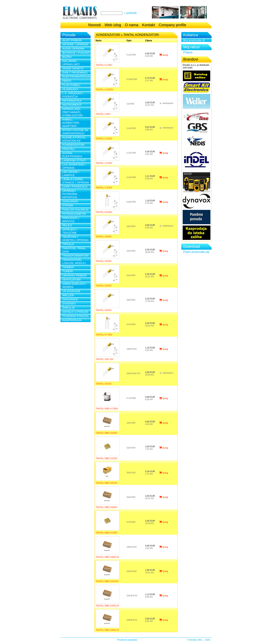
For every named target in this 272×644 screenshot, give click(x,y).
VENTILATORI (71, 280)
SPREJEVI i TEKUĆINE (70, 231)
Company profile (172, 25)
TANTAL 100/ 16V (105, 359)
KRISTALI (69, 149)
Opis (129, 41)
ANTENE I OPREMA (75, 44)
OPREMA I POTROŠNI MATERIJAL (70, 194)
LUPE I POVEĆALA (75, 187)
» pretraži (130, 13)
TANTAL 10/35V (104, 237)
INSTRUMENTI (72, 105)
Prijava (188, 52)
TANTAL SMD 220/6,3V (107, 606)
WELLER (68, 295)
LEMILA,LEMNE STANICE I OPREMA (76, 181)
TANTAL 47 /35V (104, 335)
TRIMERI (68, 267)
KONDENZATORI (73, 145)
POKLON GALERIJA (75, 210)
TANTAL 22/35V (104, 286)
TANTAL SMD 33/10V (106, 483)
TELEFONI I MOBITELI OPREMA (75, 238)
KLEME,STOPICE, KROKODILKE (74, 139)
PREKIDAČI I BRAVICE (71, 220)
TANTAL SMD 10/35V (106, 433)
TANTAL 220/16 (104, 384)
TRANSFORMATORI (75, 256)
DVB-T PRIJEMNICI (75, 73)
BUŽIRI (67, 57)
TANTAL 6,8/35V (104, 212)
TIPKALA (68, 244)
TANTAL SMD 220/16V (107, 581)
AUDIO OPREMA (73, 49)
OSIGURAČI (70, 201)
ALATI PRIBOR (72, 40)
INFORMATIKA (72, 101)
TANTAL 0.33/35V (105, 90)
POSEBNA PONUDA (76, 316)
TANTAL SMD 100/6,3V (107, 557)
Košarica (191, 35)
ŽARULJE (69, 308)
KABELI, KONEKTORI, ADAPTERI (71, 123)
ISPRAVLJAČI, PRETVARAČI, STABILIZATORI (73, 112)
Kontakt (148, 25)
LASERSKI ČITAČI (74, 160)
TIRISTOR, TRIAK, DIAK (74, 250)
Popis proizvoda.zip (196, 252)
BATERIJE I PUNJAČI (76, 53)
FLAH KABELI (71, 85)
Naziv (99, 41)
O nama (132, 25)
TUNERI (68, 271)
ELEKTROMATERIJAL (76, 77)
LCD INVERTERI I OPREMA (74, 166)
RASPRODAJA (72, 320)
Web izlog (113, 25)
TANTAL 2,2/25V (104, 139)
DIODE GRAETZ (73, 68)
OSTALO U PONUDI (75, 312)
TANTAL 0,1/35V (104, 65)
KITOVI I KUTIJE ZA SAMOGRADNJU (75, 132)
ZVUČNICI (69, 304)
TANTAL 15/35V (104, 261)
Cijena (149, 41)
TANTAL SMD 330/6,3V (107, 630)
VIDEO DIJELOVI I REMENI (74, 285)
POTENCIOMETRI (74, 214)
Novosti (95, 25)
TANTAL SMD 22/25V (106, 458)
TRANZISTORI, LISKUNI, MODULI (74, 261)
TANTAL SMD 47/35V (106, 533)
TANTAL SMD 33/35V (106, 507)
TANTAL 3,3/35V (104, 188)
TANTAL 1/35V (103, 114)
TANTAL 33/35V (104, 310)
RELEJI (67, 225)
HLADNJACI (70, 89)
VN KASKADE (71, 291)
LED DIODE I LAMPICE (71, 173)
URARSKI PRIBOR (74, 275)
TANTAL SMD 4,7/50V (107, 409)
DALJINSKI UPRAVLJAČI (71, 63)
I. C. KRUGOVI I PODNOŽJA (73, 95)
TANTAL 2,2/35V (104, 163)
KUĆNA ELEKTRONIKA (72, 155)
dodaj (164, 55)
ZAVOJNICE (70, 299)
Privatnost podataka (127, 640)
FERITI (67, 81)
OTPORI (68, 205)
